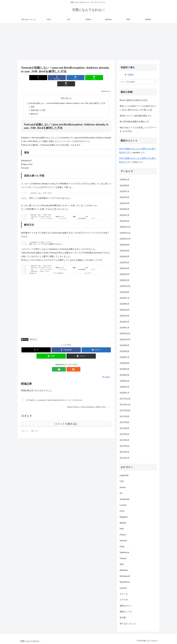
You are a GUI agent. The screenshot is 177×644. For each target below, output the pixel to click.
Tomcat (25, 334)
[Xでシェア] (36, 78)
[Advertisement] (88, 41)
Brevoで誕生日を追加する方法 (133, 100)
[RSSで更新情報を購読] (69, 364)
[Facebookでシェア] (51, 78)
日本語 (130, 75)
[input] (138, 82)
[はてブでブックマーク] (66, 78)
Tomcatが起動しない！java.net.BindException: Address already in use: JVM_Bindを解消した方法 (67, 97)
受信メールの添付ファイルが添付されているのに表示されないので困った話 (138, 108)
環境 (32, 101)
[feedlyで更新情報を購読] (64, 364)
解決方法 (34, 108)
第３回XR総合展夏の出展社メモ (134, 122)
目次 (63, 92)
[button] (97, 78)
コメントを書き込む (66, 418)
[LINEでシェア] (81, 78)
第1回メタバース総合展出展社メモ (135, 116)
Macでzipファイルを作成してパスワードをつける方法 (138, 129)
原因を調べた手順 (37, 104)
